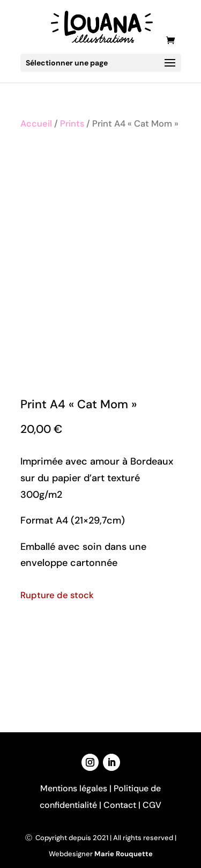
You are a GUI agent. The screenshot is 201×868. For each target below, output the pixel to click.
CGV (152, 805)
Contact (120, 805)
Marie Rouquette (124, 854)
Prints (72, 124)
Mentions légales (74, 788)
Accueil (36, 124)
